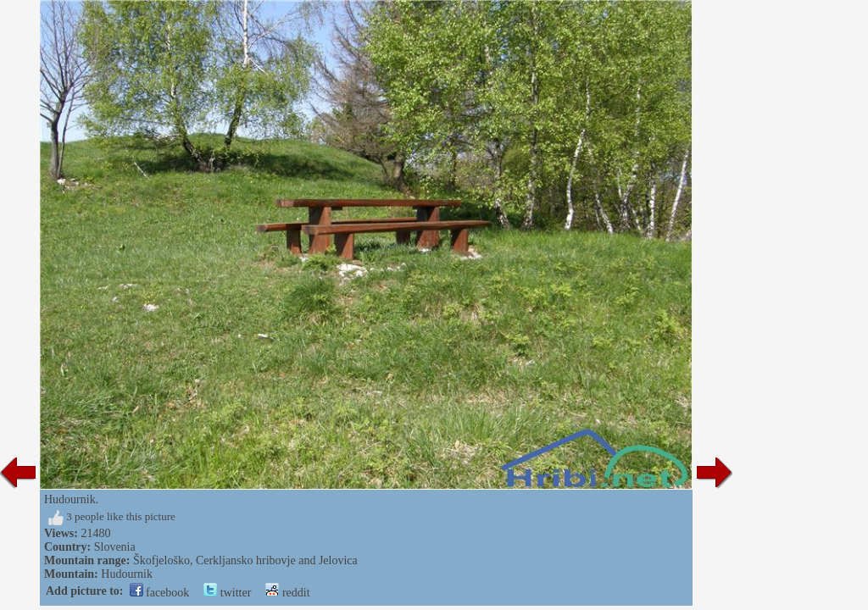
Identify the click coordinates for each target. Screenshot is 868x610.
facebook (160, 593)
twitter (227, 593)
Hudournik (127, 574)
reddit (287, 593)
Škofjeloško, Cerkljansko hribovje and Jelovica (245, 560)
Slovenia (115, 547)
